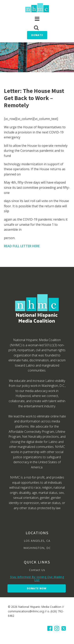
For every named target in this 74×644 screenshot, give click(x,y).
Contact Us (37, 570)
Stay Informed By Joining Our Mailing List (37, 578)
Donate (37, 35)
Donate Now (37, 588)
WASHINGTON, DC (37, 548)
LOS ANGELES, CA (37, 541)
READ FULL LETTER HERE (22, 246)
